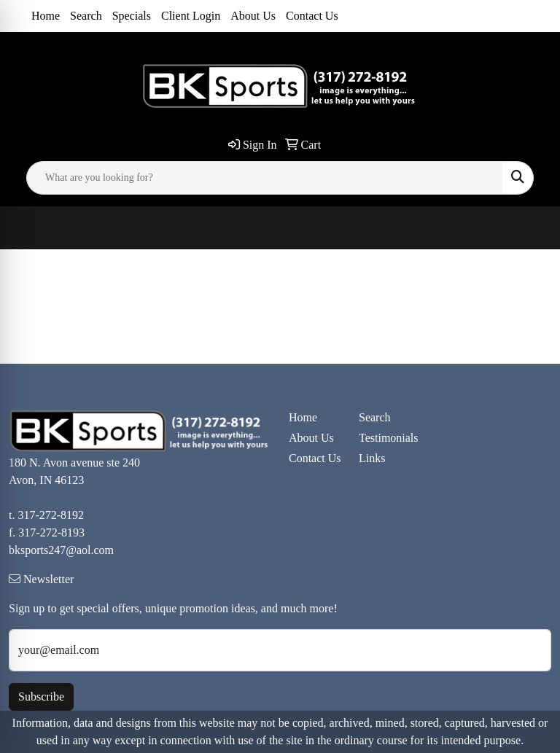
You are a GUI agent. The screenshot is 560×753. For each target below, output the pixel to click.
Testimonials (385, 438)
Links (372, 458)
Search (86, 16)
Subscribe (41, 697)
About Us (253, 16)
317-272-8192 (51, 515)
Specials (132, 16)
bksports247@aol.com (61, 550)
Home (46, 16)
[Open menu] (531, 228)
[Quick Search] (265, 178)
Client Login (191, 16)
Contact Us (312, 16)
